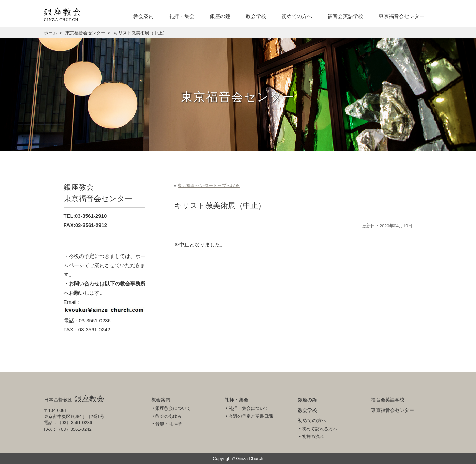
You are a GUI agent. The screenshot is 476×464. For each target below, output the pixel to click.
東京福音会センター (402, 16)
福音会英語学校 (345, 16)
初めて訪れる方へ (320, 429)
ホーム (51, 33)
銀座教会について (173, 408)
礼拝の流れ (313, 437)
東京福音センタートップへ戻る (209, 185)
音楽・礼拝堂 (169, 424)
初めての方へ (297, 16)
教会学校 (256, 16)
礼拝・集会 (182, 16)
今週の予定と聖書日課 (251, 416)
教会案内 (143, 16)
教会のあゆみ (169, 416)
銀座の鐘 (220, 16)
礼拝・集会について (249, 408)
